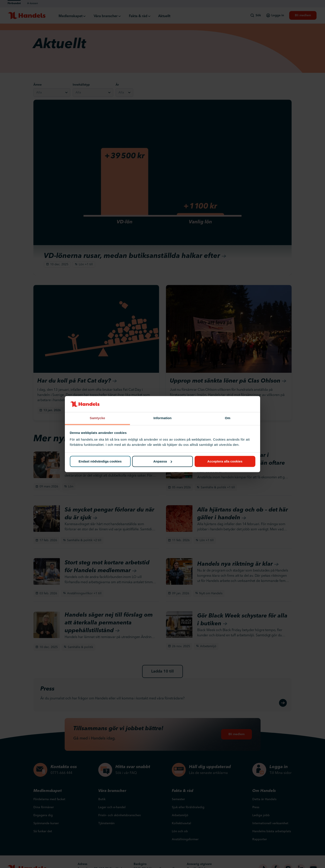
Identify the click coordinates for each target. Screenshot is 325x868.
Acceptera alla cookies (225, 461)
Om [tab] (227, 418)
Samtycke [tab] (98, 418)
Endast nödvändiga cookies (100, 461)
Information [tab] (162, 418)
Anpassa (163, 461)
